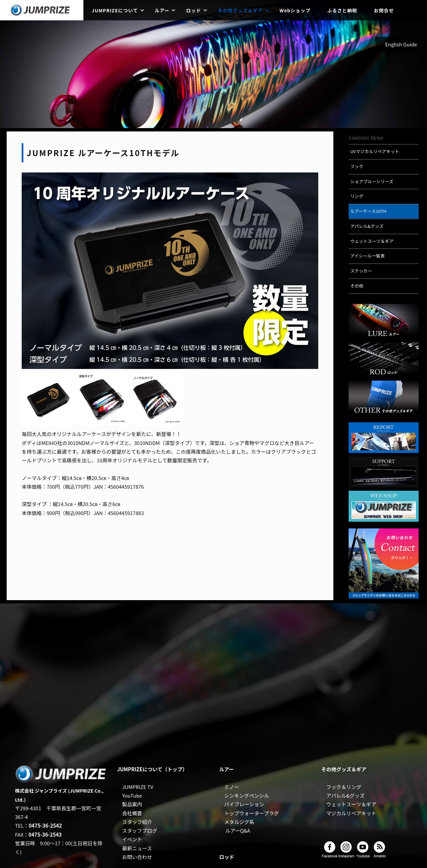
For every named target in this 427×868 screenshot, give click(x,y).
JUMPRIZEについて (115, 10)
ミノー (232, 787)
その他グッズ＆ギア (240, 10)
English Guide (401, 44)
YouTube (132, 795)
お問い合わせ (137, 857)
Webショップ (295, 10)
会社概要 (132, 813)
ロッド (194, 10)
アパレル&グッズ (345, 795)
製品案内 (132, 804)
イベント (132, 839)
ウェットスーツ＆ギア (351, 804)
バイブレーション (244, 804)
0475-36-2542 (45, 825)
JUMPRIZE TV (138, 787)
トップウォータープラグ (252, 813)
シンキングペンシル (247, 795)
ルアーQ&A (238, 830)
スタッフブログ (140, 830)
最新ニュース (137, 848)
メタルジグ (237, 822)
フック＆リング (344, 787)
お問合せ (384, 10)
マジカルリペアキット (351, 813)
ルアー (162, 10)
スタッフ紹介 (137, 822)
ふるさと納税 (342, 10)
